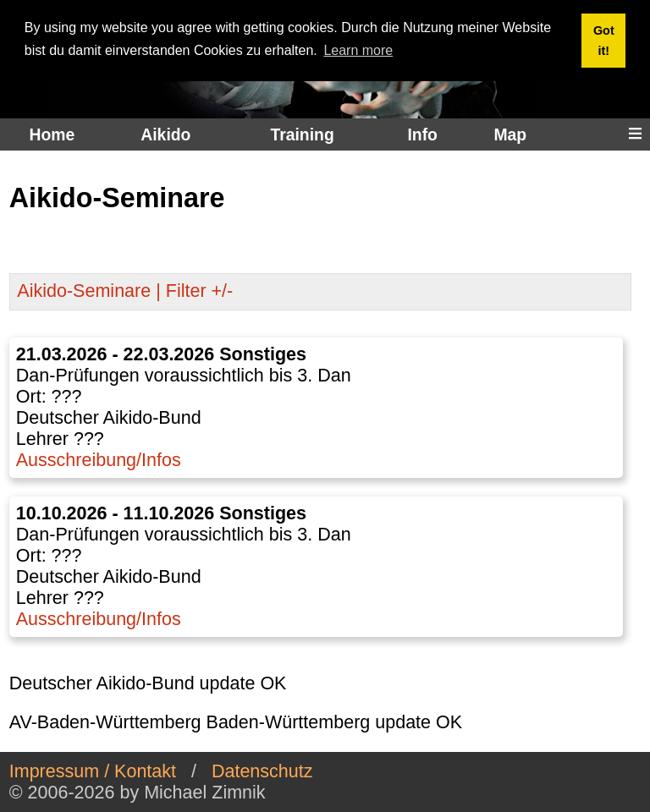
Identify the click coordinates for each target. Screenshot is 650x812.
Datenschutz (262, 771)
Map (510, 134)
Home (52, 134)
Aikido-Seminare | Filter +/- (125, 291)
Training (302, 134)
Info (422, 134)
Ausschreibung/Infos (99, 460)
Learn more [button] (358, 50)
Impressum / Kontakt (93, 771)
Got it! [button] (604, 41)
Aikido (165, 134)
